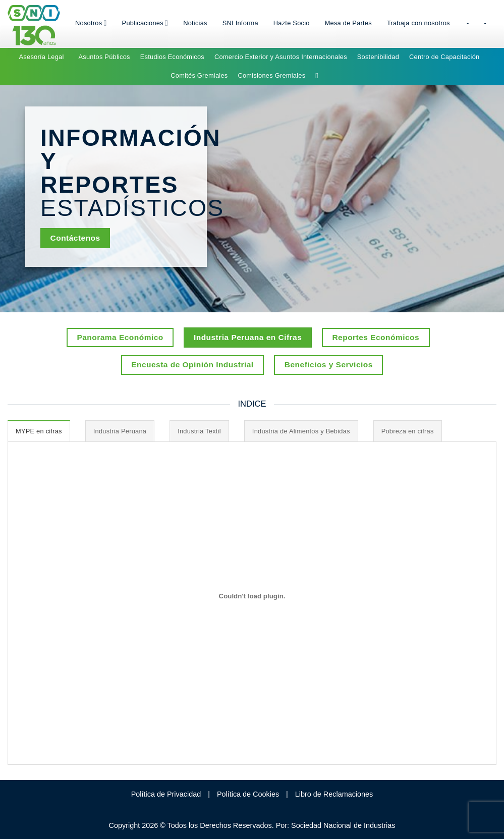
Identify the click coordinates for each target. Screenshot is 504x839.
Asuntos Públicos (104, 57)
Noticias (195, 23)
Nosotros (91, 23)
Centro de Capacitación (444, 57)
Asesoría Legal (42, 57)
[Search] (319, 76)
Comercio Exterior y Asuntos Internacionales (281, 57)
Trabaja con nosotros (418, 23)
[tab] (39, 431)
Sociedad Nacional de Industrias (343, 825)
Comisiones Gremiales (271, 75)
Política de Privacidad (166, 794)
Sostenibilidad (378, 57)
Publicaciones (145, 23)
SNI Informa (240, 23)
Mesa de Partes (348, 23)
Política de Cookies (248, 794)
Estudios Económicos (172, 57)
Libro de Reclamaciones (334, 794)
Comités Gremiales (199, 75)
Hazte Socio (292, 23)
